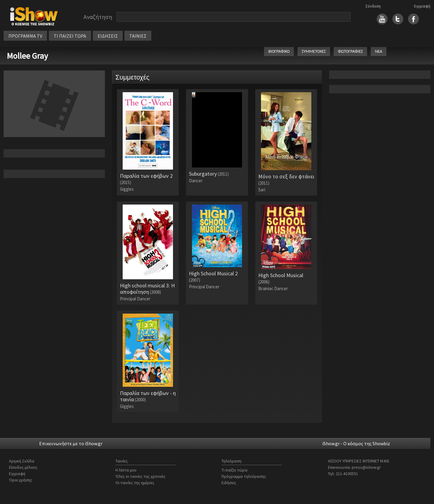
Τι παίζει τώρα (234, 470)
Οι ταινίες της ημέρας (135, 483)
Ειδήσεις (229, 483)
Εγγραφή (422, 6)
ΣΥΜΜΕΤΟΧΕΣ (314, 51)
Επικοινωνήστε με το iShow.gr (71, 443)
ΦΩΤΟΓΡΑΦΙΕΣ (350, 51)
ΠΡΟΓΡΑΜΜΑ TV (25, 36)
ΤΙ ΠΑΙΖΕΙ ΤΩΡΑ (70, 36)
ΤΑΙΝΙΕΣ (138, 36)
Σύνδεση (373, 6)
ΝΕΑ (379, 51)
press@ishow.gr (366, 467)
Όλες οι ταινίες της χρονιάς (140, 476)
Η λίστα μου (126, 470)
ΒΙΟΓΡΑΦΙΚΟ (279, 51)
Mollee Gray (27, 56)
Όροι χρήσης (21, 480)
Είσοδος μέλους (23, 467)
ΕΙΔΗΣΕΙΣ (108, 36)
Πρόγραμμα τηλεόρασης (244, 476)
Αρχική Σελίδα (22, 461)
